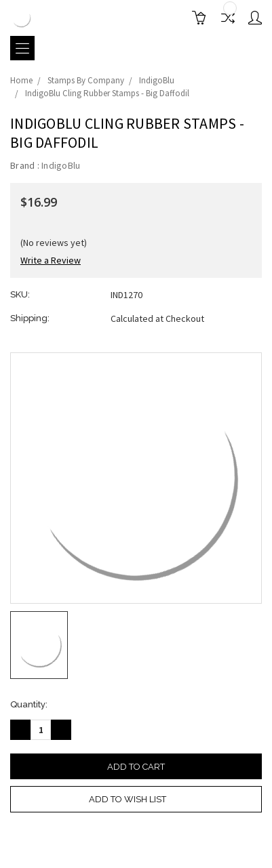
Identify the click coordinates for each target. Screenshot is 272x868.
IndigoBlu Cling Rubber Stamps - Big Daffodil (107, 93)
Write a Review (51, 260)
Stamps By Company (86, 80)
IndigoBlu (157, 80)
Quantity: (29, 704)
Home (21, 80)
